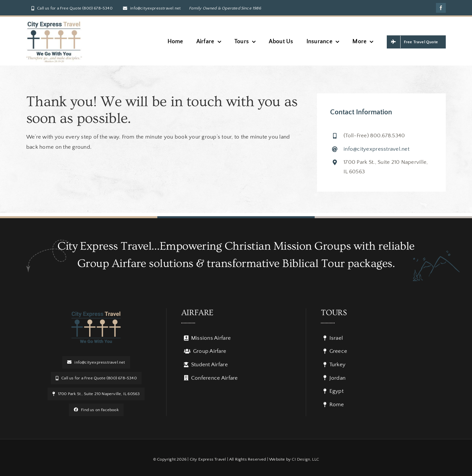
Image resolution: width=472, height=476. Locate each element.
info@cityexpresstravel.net (376, 149)
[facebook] (441, 8)
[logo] (96, 314)
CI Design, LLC (305, 459)
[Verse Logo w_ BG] (54, 24)
